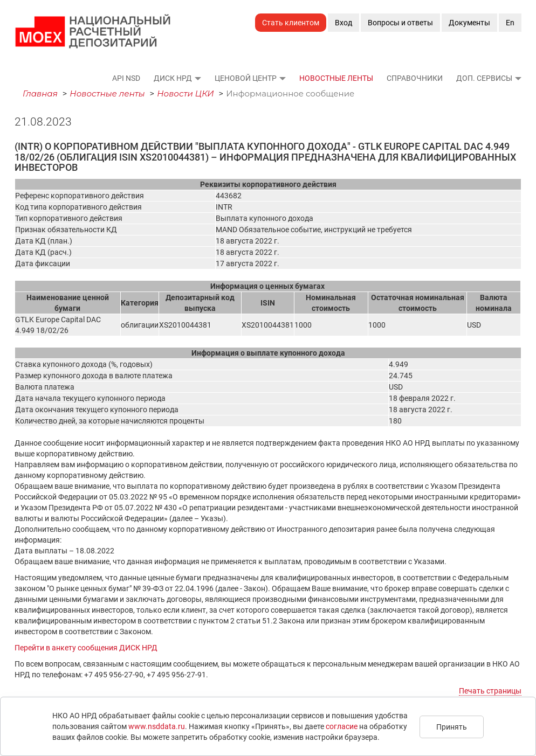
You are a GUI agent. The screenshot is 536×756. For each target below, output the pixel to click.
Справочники (415, 78)
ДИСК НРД (173, 78)
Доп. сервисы (484, 78)
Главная (40, 93)
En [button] (510, 23)
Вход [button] (343, 23)
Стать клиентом (291, 23)
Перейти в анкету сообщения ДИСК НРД (86, 648)
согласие (342, 726)
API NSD (126, 78)
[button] (197, 78)
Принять (452, 727)
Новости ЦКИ (185, 93)
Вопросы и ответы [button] (400, 23)
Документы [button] (469, 23)
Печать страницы (490, 691)
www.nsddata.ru (157, 726)
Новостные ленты (336, 78)
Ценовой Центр (246, 78)
